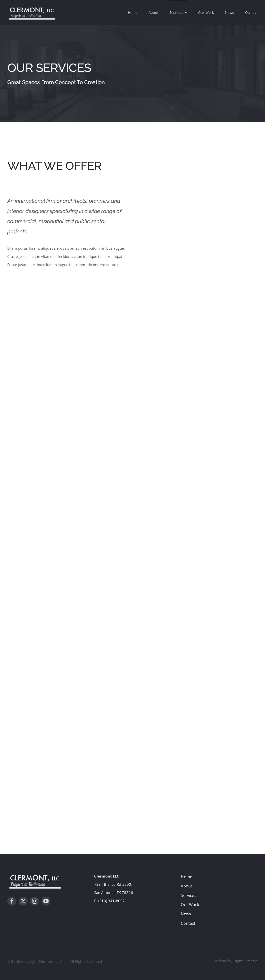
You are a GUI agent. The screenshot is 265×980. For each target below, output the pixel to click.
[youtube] (46, 901)
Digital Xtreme (246, 961)
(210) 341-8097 (112, 901)
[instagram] (35, 901)
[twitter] (23, 901)
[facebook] (12, 901)
